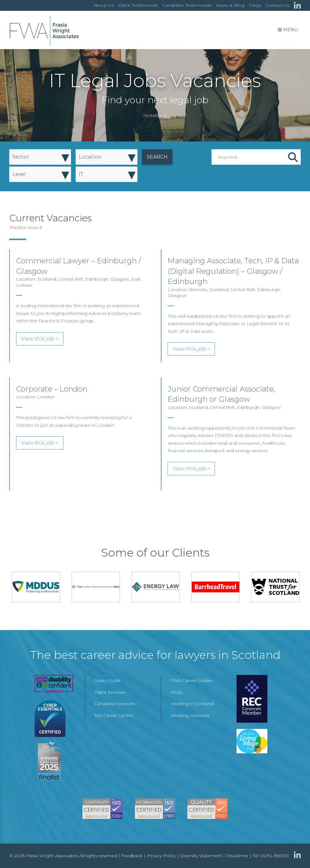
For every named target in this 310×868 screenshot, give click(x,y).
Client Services (110, 692)
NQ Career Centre (114, 715)
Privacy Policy (161, 856)
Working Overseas (190, 715)
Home (151, 116)
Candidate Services (115, 704)
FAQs (255, 5)
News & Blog (230, 5)
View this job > (40, 339)
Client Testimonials (138, 5)
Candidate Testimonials (187, 5)
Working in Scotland (192, 704)
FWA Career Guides (191, 680)
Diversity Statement (201, 856)
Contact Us (277, 5)
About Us (103, 5)
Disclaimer (237, 856)
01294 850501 (275, 856)
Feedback (132, 856)
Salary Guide (108, 680)
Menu (288, 30)
